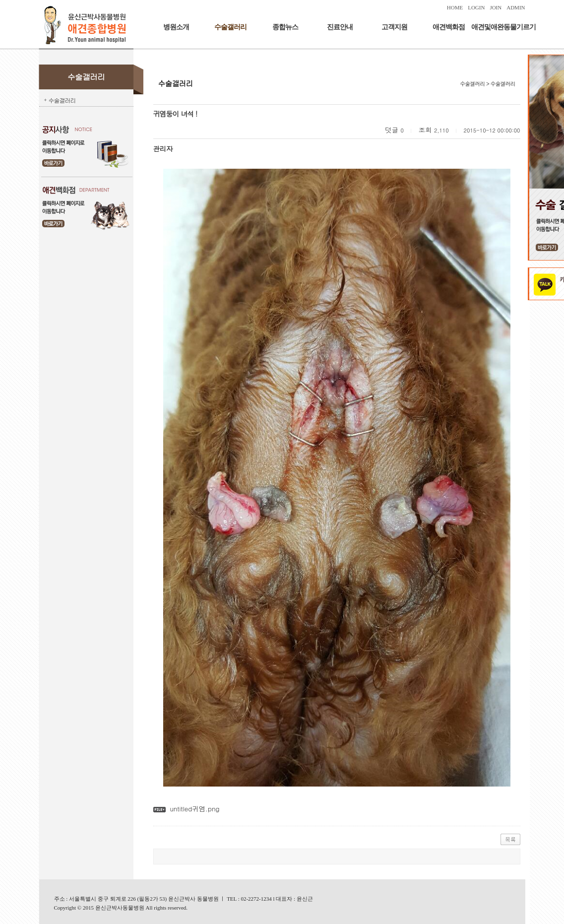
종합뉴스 (285, 27)
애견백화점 (449, 27)
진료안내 (340, 27)
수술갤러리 (230, 27)
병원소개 (176, 27)
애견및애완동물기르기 (503, 27)
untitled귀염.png (194, 809)
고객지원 (394, 27)
